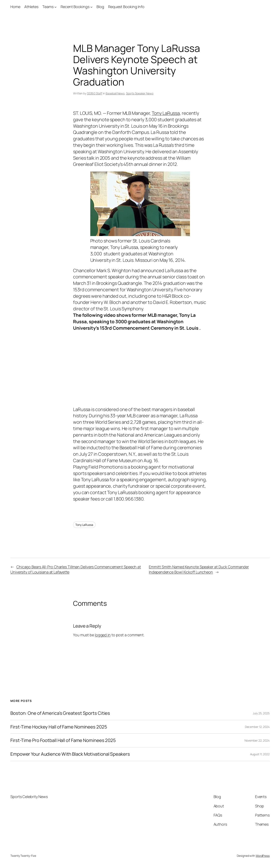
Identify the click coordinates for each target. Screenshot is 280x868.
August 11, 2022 (260, 754)
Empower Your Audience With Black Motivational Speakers (70, 754)
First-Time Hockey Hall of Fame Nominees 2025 (59, 727)
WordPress (263, 856)
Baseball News (115, 93)
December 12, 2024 (257, 727)
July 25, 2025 (261, 713)
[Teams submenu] (56, 7)
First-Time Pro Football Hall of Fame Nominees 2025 (63, 740)
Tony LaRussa (166, 113)
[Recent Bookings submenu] (91, 7)
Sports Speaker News (140, 93)
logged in (103, 635)
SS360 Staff (95, 93)
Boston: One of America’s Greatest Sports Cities (60, 713)
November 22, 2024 (257, 740)
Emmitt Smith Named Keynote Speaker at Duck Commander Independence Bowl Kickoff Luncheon (199, 569)
